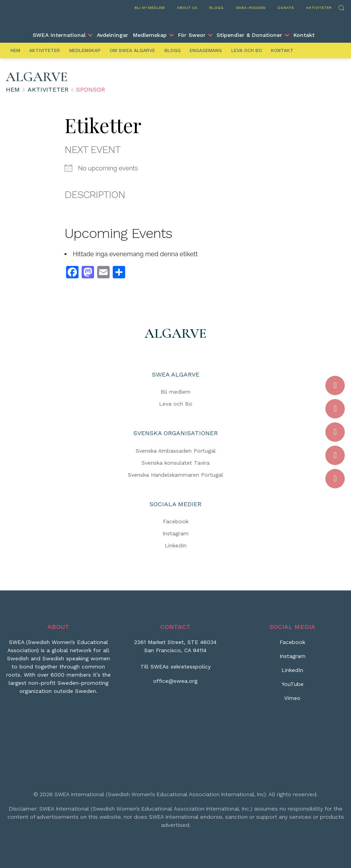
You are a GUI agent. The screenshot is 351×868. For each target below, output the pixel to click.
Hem (15, 50)
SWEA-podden (251, 8)
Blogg (216, 8)
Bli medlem (175, 392)
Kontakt (304, 35)
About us (187, 8)
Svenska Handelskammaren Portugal (175, 475)
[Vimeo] (292, 701)
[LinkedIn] (292, 673)
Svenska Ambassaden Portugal (176, 451)
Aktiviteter (319, 8)
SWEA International (59, 35)
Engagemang (206, 50)
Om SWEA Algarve (132, 50)
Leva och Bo (247, 50)
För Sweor (192, 35)
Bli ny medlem (150, 8)
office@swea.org (175, 681)
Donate (286, 8)
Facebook (176, 521)
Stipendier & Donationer (249, 35)
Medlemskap (150, 35)
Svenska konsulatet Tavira (175, 463)
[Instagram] (292, 659)
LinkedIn (176, 545)
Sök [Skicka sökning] (341, 7)
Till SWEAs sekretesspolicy (175, 667)
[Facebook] (292, 645)
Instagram (175, 533)
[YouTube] (292, 687)
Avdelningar (113, 35)
